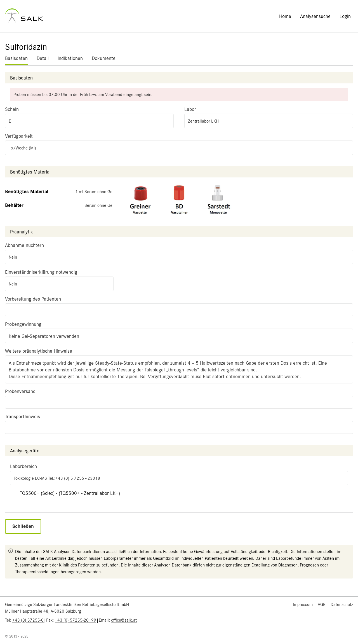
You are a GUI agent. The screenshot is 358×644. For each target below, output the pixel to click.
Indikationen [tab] (70, 58)
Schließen (23, 526)
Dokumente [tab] (104, 58)
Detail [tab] (43, 58)
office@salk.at (124, 620)
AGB (322, 605)
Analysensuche (315, 16)
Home (285, 16)
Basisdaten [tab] (16, 58)
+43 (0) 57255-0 (28, 620)
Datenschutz (342, 605)
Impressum (303, 605)
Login (345, 16)
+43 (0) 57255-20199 (76, 620)
